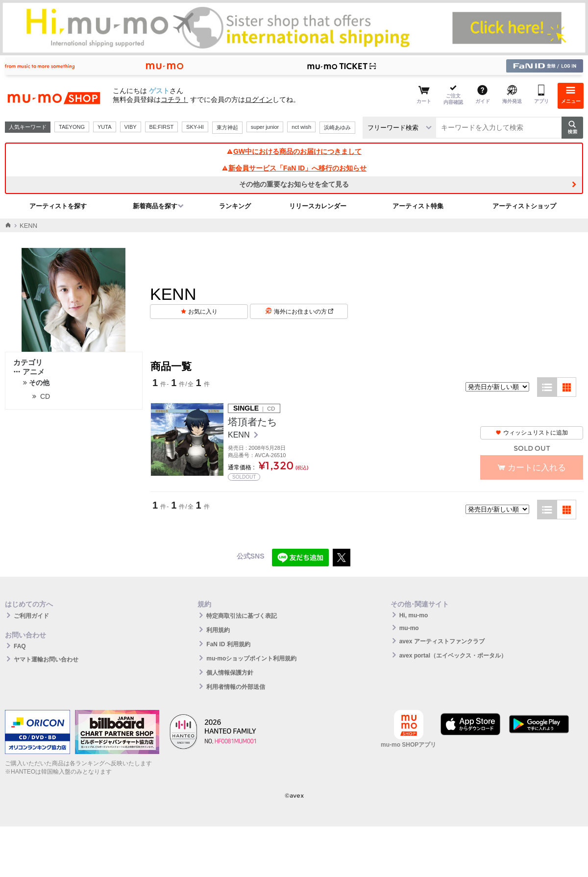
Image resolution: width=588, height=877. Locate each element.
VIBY (131, 127)
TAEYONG (72, 127)
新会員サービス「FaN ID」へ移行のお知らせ (294, 168)
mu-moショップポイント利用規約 (251, 658)
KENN (240, 435)
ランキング (235, 206)
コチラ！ (174, 99)
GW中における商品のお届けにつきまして (294, 151)
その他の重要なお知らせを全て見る (294, 184)
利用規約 (218, 630)
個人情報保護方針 (230, 673)
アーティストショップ (524, 206)
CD (45, 396)
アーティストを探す (58, 206)
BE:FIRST (162, 127)
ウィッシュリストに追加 (532, 433)
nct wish (301, 127)
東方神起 (227, 127)
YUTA (105, 127)
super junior (265, 127)
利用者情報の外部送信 (236, 687)
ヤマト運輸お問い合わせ (46, 659)
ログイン (259, 99)
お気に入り (203, 312)
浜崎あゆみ (337, 127)
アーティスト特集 (418, 206)
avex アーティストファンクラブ (442, 641)
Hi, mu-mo (414, 615)
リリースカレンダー (318, 206)
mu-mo (409, 628)
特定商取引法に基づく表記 (242, 616)
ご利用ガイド (31, 616)
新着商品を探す (155, 206)
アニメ (29, 372)
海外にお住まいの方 (304, 312)
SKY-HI (195, 127)
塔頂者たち (252, 422)
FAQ (20, 646)
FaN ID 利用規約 (228, 644)
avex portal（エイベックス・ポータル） (453, 656)
